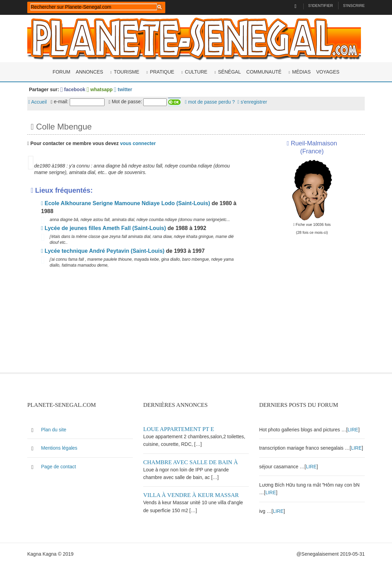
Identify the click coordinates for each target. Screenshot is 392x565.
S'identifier (321, 6)
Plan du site (54, 430)
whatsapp (100, 89)
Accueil (37, 102)
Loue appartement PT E (179, 429)
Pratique (162, 72)
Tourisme (127, 72)
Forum (61, 72)
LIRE (353, 430)
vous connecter (138, 143)
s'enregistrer (252, 102)
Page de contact (58, 467)
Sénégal (229, 72)
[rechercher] (94, 7)
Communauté (264, 72)
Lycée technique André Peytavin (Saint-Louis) (103, 251)
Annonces (90, 72)
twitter (123, 89)
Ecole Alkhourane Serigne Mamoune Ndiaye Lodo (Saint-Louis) (126, 203)
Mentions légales (59, 448)
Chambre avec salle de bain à (190, 462)
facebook (73, 89)
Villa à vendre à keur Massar (191, 495)
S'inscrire (354, 6)
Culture (196, 72)
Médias (302, 72)
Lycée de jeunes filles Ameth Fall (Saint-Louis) (104, 228)
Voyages (328, 72)
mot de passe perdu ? (210, 102)
